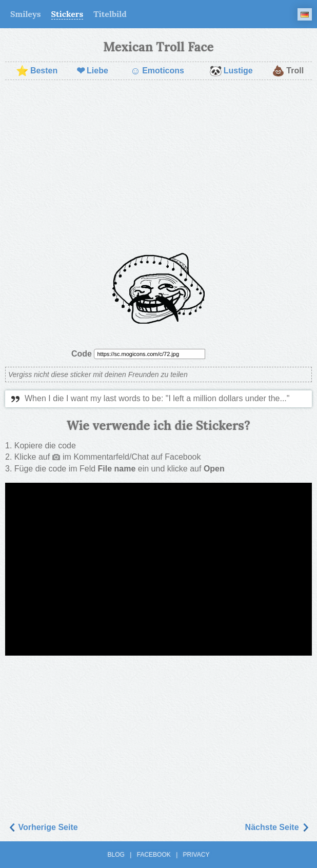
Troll (288, 71)
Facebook (154, 855)
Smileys (26, 14)
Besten (37, 71)
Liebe (92, 71)
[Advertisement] (158, 162)
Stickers (67, 14)
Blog (116, 855)
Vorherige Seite (43, 827)
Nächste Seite (277, 827)
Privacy (196, 855)
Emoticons (157, 71)
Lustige (231, 71)
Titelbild (110, 14)
